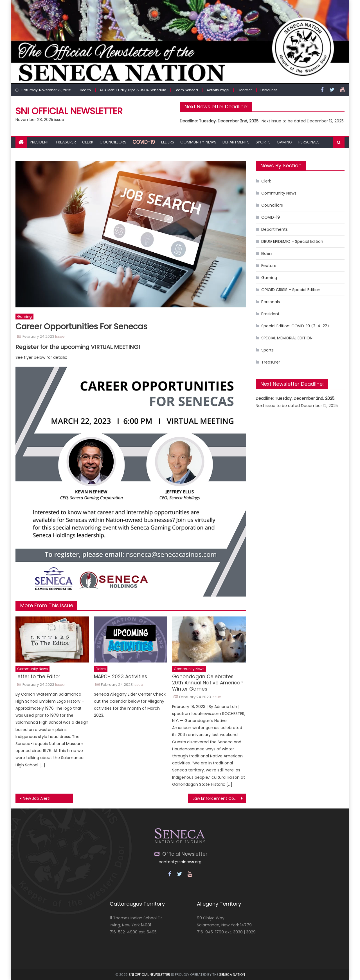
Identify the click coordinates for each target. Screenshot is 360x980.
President (40, 142)
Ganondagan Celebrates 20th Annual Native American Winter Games (208, 683)
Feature (269, 266)
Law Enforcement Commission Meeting (219, 798)
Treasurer (66, 142)
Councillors (113, 142)
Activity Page (218, 90)
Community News (198, 142)
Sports (263, 142)
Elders (168, 142)
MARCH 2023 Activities (121, 677)
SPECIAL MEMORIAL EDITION (287, 338)
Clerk (88, 142)
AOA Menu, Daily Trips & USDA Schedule (133, 90)
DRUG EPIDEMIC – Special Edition (292, 241)
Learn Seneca (186, 90)
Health (85, 90)
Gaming (284, 142)
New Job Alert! (37, 798)
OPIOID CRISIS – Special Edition (291, 290)
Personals (309, 142)
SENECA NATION (232, 975)
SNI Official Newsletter (69, 111)
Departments (236, 142)
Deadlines (269, 90)
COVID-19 (144, 142)
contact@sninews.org (180, 862)
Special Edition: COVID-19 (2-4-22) (295, 326)
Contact (245, 90)
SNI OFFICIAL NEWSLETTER (149, 975)
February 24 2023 (38, 336)
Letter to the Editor (38, 677)
